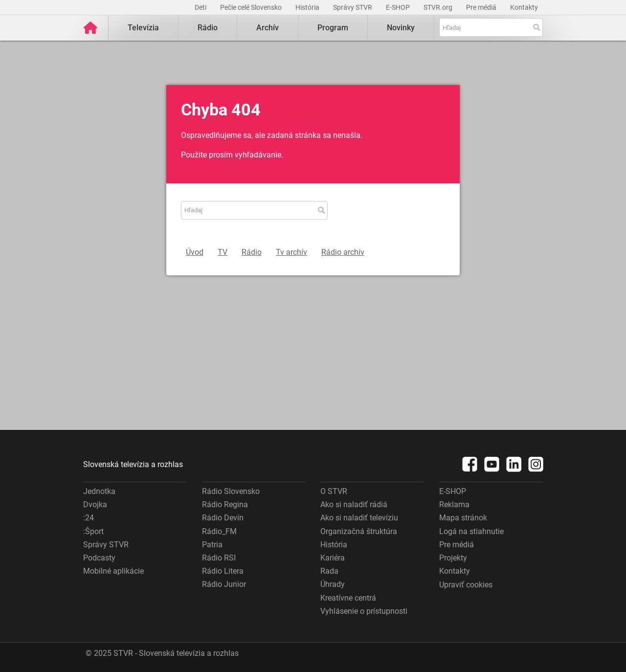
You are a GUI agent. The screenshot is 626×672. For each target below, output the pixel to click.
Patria (212, 545)
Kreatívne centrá (348, 598)
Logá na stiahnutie (471, 531)
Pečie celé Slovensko (252, 7)
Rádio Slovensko (231, 491)
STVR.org (439, 7)
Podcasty (99, 558)
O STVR (334, 491)
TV (223, 252)
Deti (201, 7)
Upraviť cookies (466, 585)
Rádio (208, 28)
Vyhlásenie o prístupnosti (364, 611)
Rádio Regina (225, 504)
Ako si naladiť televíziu (359, 518)
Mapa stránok (463, 518)
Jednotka (99, 491)
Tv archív (291, 252)
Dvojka (95, 504)
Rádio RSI (219, 558)
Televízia (143, 28)
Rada (329, 571)
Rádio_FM (219, 531)
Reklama (454, 504)
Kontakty (524, 7)
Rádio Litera (223, 571)
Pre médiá (482, 7)
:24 (89, 518)
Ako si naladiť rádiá (354, 504)
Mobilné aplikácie (113, 571)
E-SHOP (399, 7)
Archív (268, 28)
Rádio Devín (223, 518)
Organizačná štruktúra (359, 531)
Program (333, 28)
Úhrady (333, 584)
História (308, 7)
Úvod (195, 252)
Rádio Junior (224, 584)
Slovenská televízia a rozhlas (133, 464)
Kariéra (333, 558)
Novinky (401, 28)
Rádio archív (343, 252)
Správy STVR (353, 7)
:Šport (93, 531)
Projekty (453, 558)
